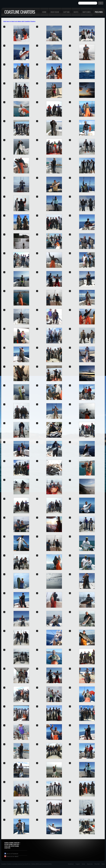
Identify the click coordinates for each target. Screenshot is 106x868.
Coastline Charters (20, 12)
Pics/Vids (99, 12)
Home (44, 12)
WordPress (27, 864)
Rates (76, 12)
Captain (66, 12)
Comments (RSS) (47, 864)
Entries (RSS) (35, 864)
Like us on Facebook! (11, 854)
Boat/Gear (55, 12)
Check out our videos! (11, 857)
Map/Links (87, 12)
